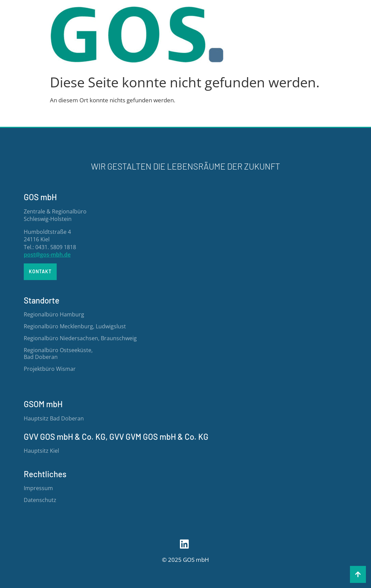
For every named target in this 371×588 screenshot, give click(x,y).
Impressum (38, 488)
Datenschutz (40, 500)
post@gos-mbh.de (47, 255)
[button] (358, 574)
